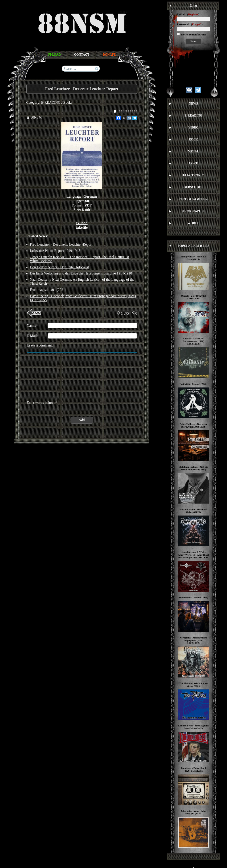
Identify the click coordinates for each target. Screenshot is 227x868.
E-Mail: (182, 14)
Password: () (190, 24)
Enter (193, 41)
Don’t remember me (193, 34)
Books (68, 102)
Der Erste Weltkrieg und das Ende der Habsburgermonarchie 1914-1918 (81, 273)
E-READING (51, 102)
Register (193, 14)
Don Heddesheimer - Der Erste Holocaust (60, 267)
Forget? (197, 24)
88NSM (36, 117)
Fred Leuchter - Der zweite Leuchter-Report (61, 244)
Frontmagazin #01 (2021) (48, 290)
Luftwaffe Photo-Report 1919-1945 (55, 251)
